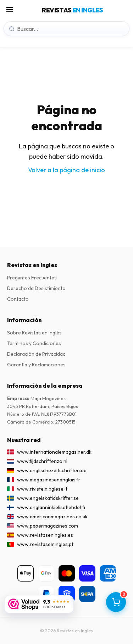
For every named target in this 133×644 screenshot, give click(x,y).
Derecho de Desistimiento (36, 288)
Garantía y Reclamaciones (36, 365)
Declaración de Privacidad (36, 354)
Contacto (18, 299)
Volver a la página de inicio (66, 170)
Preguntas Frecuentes (32, 278)
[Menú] (10, 10)
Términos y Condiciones (34, 343)
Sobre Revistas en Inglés (34, 333)
